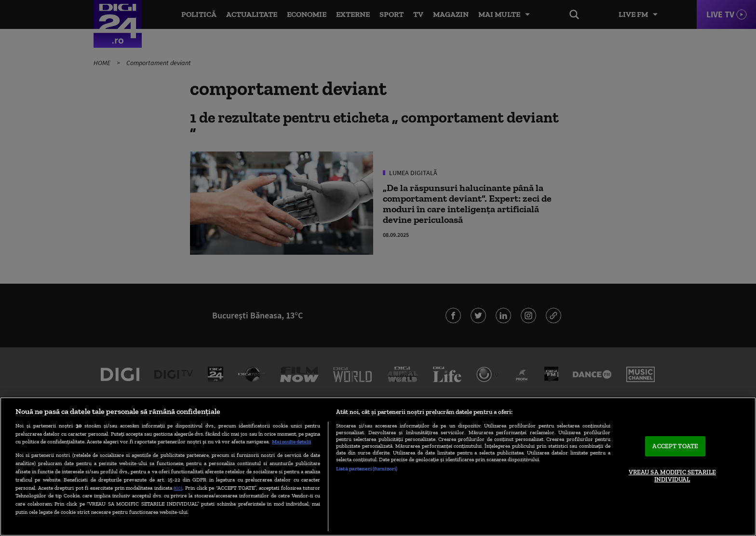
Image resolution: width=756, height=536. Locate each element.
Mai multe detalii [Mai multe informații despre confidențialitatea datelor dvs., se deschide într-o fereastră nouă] (291, 441)
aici (178, 488)
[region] (378, 467)
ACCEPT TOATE (675, 446)
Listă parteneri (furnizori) (367, 468)
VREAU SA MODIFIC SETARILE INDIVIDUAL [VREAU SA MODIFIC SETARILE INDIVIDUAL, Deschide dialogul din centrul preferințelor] (672, 476)
